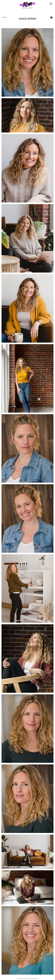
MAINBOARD (35, 978)
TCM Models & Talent (27, 5)
